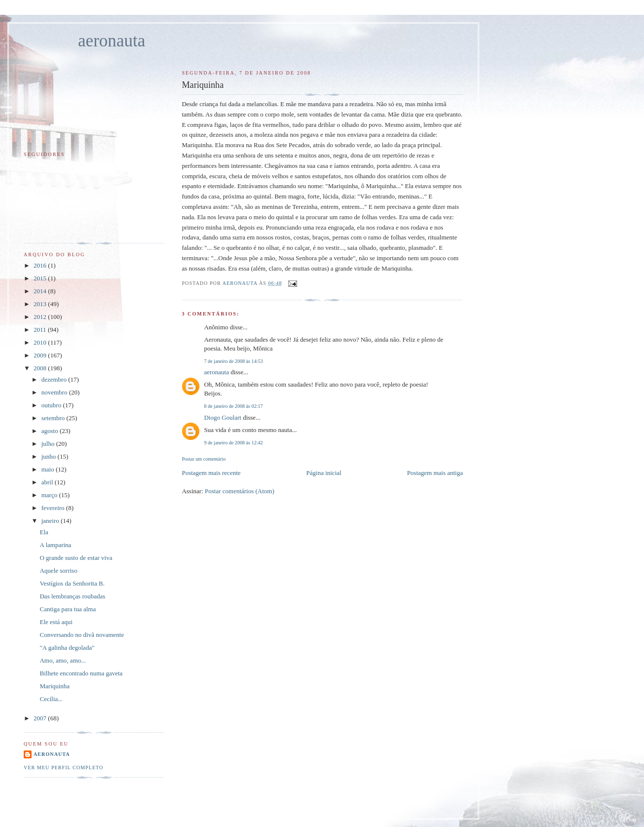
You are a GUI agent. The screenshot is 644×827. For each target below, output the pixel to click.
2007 (41, 718)
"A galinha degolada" (67, 648)
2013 (41, 304)
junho (50, 456)
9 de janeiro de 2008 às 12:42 (233, 443)
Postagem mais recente (211, 473)
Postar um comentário (204, 459)
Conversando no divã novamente (82, 635)
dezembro (55, 379)
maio (49, 469)
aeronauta (112, 41)
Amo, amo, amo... (63, 660)
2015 (41, 278)
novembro (55, 392)
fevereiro (54, 508)
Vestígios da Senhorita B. (72, 583)
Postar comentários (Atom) (240, 491)
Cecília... (51, 699)
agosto (51, 431)
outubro (52, 405)
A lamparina (55, 545)
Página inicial (324, 473)
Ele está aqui (56, 622)
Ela (44, 532)
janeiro (51, 521)
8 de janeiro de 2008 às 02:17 (233, 406)
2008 (41, 368)
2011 (41, 330)
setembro (54, 418)
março (50, 495)
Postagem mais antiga (435, 473)
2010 (41, 342)
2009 (41, 355)
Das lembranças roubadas (72, 596)
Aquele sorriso (58, 571)
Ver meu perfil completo (63, 768)
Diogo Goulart (222, 417)
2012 (41, 317)
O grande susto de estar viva (76, 558)
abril (48, 482)
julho (49, 444)
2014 (41, 291)
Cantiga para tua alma (68, 609)
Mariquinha (55, 686)
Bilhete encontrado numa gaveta (81, 673)
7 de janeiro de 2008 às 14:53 (233, 361)
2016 (41, 265)
